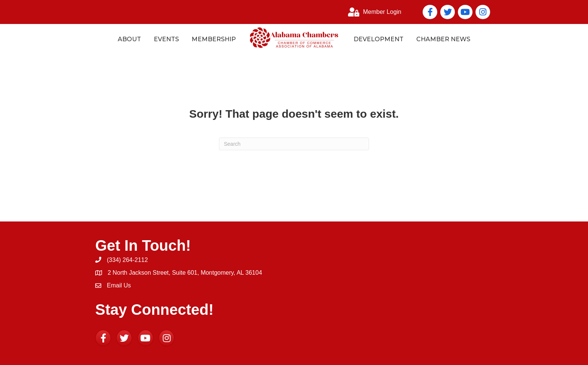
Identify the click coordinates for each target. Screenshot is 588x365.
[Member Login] (373, 12)
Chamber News (443, 39)
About (129, 39)
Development (379, 39)
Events (166, 39)
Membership (214, 39)
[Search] (294, 144)
